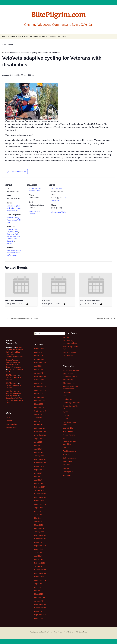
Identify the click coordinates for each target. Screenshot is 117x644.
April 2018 (38, 449)
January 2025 (39, 359)
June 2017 (38, 473)
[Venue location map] (83, 193)
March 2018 (39, 452)
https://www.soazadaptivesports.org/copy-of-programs (14, 253)
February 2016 (40, 528)
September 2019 (40, 411)
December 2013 (40, 604)
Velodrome (67, 475)
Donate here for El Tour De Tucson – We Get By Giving (14, 400)
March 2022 (39, 394)
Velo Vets (16, 236)
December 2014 (40, 570)
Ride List (66, 448)
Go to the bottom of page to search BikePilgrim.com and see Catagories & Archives (34, 36)
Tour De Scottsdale (70, 352)
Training (66, 468)
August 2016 (39, 508)
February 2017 (40, 487)
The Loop (66, 465)
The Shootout (47, 300)
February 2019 (40, 428)
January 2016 (39, 532)
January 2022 (39, 397)
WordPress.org (11, 428)
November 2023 (40, 376)
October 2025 (39, 349)
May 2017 (38, 477)
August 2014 (39, 584)
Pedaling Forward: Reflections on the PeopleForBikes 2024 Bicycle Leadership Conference (14, 352)
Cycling (66, 412)
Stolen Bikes (67, 461)
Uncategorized (68, 472)
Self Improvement (69, 458)
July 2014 (38, 587)
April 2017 (38, 480)
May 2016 (38, 518)
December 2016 (40, 494)
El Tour (65, 419)
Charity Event (68, 399)
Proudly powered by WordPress (41, 632)
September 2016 (40, 504)
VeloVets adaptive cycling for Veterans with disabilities (14, 208)
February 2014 (40, 597)
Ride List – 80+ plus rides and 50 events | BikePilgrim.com (13, 393)
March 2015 (39, 559)
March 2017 (39, 483)
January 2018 (39, 456)
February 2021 (40, 401)
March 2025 (39, 356)
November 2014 (40, 573)
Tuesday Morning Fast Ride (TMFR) (24, 318)
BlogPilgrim (67, 392)
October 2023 (39, 380)
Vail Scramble (68, 356)
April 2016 (38, 521)
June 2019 (38, 418)
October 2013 (39, 611)
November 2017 (40, 463)
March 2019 (39, 425)
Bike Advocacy (68, 380)
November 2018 (40, 435)
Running (66, 454)
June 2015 (38, 553)
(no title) (66, 337)
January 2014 (39, 601)
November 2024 (40, 363)
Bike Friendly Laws (70, 383)
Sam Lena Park (12, 234)
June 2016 (38, 515)
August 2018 (39, 439)
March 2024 (39, 369)
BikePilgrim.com (12, 375)
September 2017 (40, 470)
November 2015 (40, 539)
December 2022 (40, 387)
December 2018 (40, 432)
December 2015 (40, 535)
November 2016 (40, 497)
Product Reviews (69, 435)
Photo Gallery (68, 431)
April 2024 (38, 366)
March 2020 (39, 404)
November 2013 (40, 608)
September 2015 (40, 546)
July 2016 (38, 511)
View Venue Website (58, 212)
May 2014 (38, 591)
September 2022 (40, 390)
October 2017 (39, 466)
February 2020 (40, 407)
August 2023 (39, 383)
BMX (65, 396)
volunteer (10, 243)
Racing (65, 438)
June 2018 (38, 442)
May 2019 (38, 421)
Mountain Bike (68, 428)
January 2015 (39, 566)
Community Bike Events (71, 403)
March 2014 (39, 594)
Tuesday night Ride (104, 318)
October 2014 (39, 577)
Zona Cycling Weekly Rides (90, 300)
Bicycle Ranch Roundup (14, 300)
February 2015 (40, 563)
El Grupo (66, 415)
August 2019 (39, 414)
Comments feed (11, 424)
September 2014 (40, 580)
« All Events (7, 45)
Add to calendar (17, 172)
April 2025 (38, 352)
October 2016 (39, 501)
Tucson (10, 236)
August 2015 (39, 549)
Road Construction (70, 451)
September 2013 (40, 615)
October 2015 (39, 542)
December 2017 (40, 459)
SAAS (16, 232)
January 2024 (39, 373)
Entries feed (10, 421)
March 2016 (39, 525)
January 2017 (39, 490)
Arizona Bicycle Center (71, 370)
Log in (8, 417)
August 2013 (39, 618)
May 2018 (38, 445)
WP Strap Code (81, 632)
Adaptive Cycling (13, 218)
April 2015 (38, 556)
